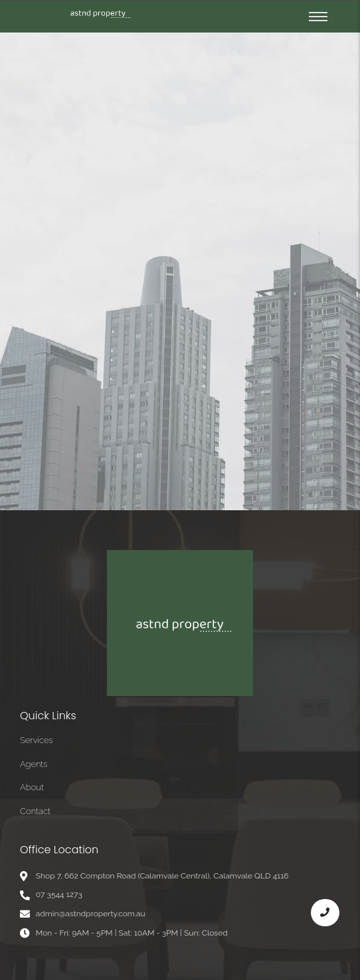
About (32, 787)
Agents (34, 764)
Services (37, 740)
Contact (35, 811)
